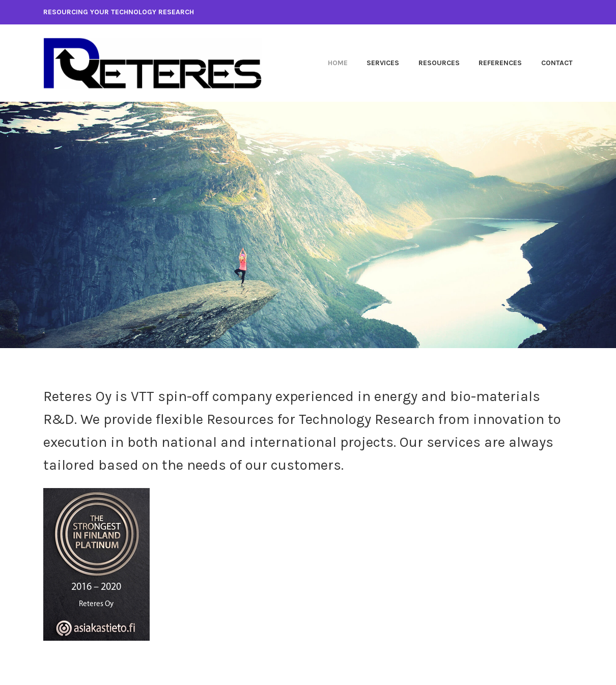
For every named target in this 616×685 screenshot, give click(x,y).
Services (383, 63)
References (500, 63)
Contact (557, 63)
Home (338, 63)
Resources (439, 63)
